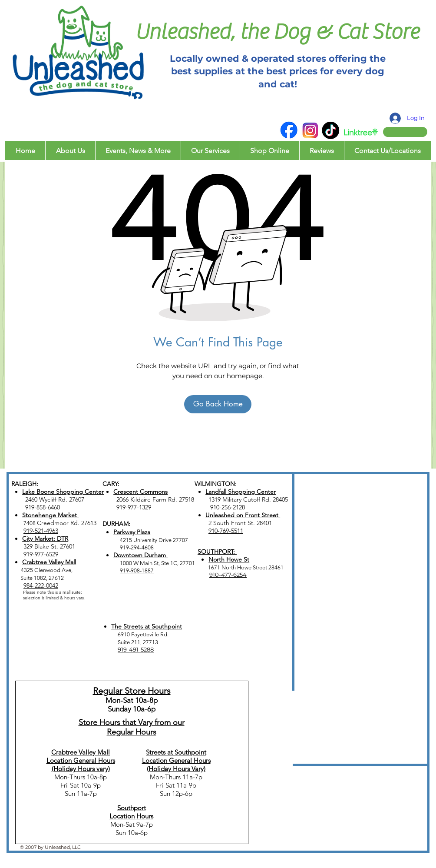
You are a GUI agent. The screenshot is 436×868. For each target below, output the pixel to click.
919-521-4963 (41, 531)
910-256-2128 (228, 507)
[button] (397, 130)
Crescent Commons (140, 492)
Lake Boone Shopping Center (63, 492)
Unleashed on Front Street (243, 515)
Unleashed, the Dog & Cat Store (277, 32)
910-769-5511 (226, 531)
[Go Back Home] (218, 404)
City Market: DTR (45, 539)
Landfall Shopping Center (241, 492)
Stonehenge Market (50, 515)
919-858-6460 (43, 507)
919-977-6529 (40, 554)
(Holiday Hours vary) (81, 769)
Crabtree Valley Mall (49, 562)
